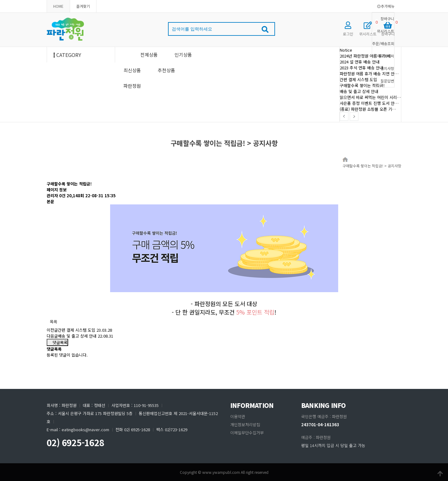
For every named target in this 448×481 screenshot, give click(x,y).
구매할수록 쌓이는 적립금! (362, 85)
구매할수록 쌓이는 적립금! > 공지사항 (372, 166)
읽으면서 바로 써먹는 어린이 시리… (370, 97)
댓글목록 (57, 342)
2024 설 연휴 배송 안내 (360, 62)
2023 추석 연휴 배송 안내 (362, 68)
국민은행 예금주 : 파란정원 (324, 416)
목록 (54, 322)
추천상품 (166, 70)
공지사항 (387, 68)
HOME (58, 6)
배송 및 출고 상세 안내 (359, 91)
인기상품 (183, 55)
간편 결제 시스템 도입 (358, 79)
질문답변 (387, 81)
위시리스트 (386, 31)
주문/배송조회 (383, 43)
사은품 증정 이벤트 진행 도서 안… (369, 103)
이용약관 (238, 416)
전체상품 (149, 55)
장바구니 (387, 19)
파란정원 (132, 86)
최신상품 (132, 70)
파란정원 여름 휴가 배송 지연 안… (369, 74)
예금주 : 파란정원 (316, 437)
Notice (346, 50)
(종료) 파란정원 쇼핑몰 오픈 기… (368, 109)
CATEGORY (67, 55)
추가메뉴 (386, 6)
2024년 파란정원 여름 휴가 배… (367, 56)
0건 (62, 196)
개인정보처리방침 (245, 425)
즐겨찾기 (83, 6)
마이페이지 (386, 56)
